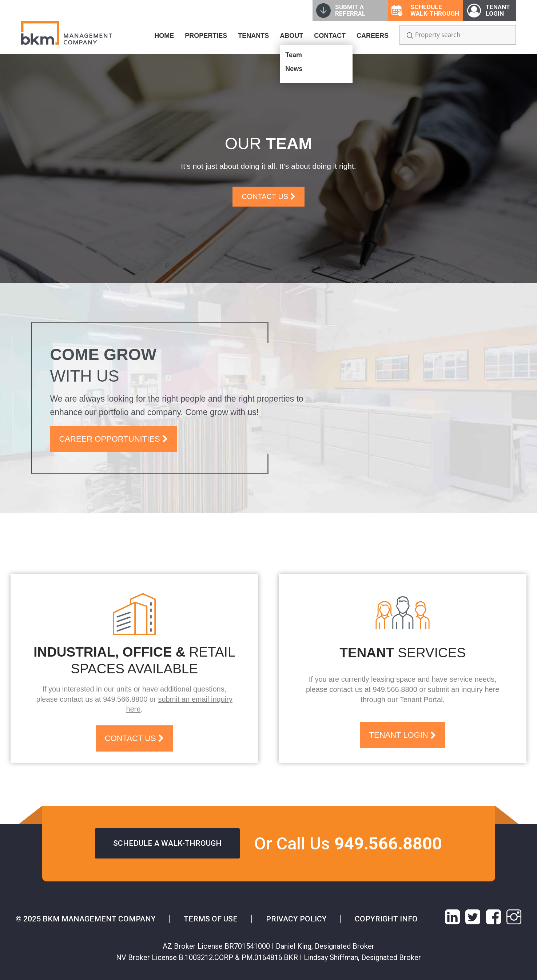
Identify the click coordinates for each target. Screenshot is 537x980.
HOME (164, 36)
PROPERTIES (206, 36)
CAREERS (373, 36)
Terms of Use (211, 919)
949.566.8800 (125, 699)
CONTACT (330, 36)
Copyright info (386, 919)
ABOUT (291, 36)
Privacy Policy (296, 919)
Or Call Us (348, 843)
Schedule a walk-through (167, 843)
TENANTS (253, 36)
